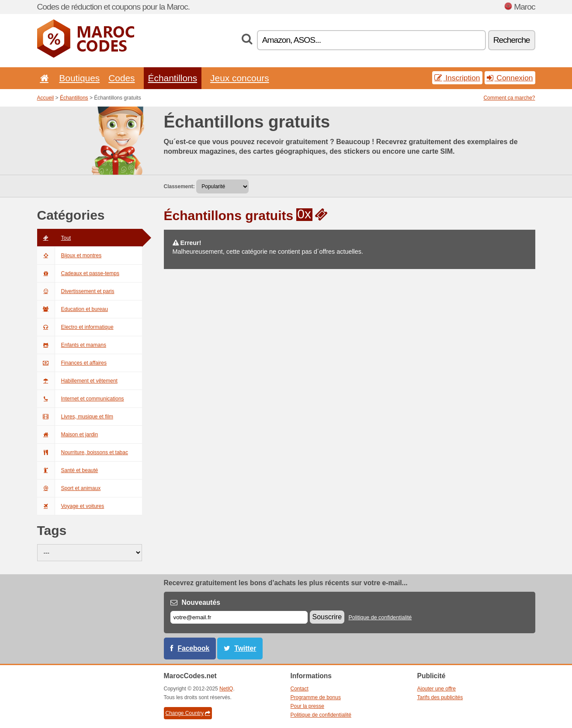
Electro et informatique (75, 327)
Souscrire (327, 617)
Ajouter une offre (437, 689)
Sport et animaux (69, 488)
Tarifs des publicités (440, 697)
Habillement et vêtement (77, 381)
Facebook (194, 648)
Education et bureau (73, 309)
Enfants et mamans (72, 345)
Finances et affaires (72, 363)
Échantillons (173, 78)
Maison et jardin (68, 435)
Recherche (512, 40)
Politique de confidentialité (380, 618)
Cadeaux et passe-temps (78, 273)
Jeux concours (240, 78)
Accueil (46, 98)
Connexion (510, 78)
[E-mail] (239, 617)
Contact (300, 689)
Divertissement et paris (76, 291)
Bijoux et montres (69, 255)
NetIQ (226, 689)
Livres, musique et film (75, 417)
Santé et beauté (68, 470)
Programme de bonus (316, 697)
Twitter (245, 648)
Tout (54, 238)
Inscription (457, 78)
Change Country (188, 713)
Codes (121, 78)
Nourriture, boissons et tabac (83, 452)
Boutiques (79, 78)
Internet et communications (81, 399)
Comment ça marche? (509, 98)
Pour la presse (307, 706)
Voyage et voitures (71, 506)
